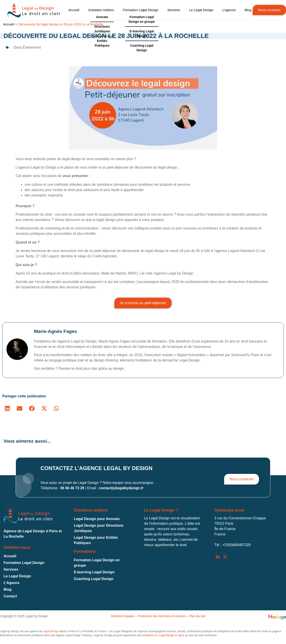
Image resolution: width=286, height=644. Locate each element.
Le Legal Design (17, 576)
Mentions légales (123, 616)
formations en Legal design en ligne (163, 635)
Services (11, 569)
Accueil (8, 24)
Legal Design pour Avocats (97, 519)
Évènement (32, 47)
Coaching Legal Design (94, 579)
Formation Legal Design (24, 563)
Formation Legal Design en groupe (97, 563)
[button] (7, 408)
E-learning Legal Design (94, 572)
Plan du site (197, 616)
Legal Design (50, 631)
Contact (10, 596)
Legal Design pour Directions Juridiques (99, 528)
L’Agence (12, 583)
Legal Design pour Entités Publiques (96, 540)
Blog (8, 589)
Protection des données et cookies (162, 616)
